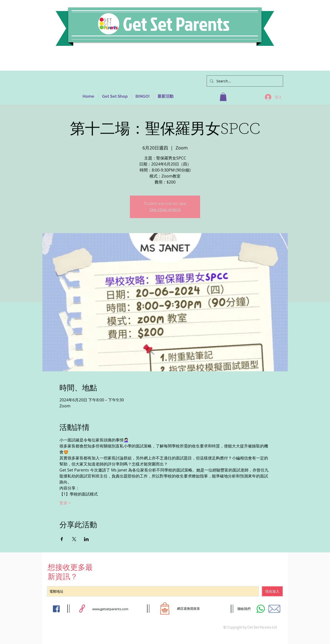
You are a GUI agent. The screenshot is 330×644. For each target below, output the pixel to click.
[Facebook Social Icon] (56, 609)
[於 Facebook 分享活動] (62, 539)
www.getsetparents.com (110, 609)
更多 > (65, 503)
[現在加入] (272, 591)
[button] (223, 97)
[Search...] (244, 81)
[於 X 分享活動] (74, 539)
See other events (165, 210)
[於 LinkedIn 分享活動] (86, 539)
